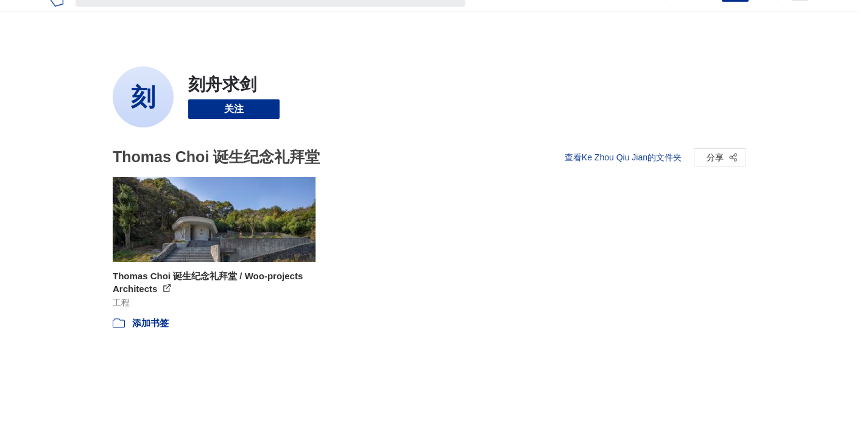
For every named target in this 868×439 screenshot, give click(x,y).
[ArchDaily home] (56, 17)
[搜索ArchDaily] (280, 17)
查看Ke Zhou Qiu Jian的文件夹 (623, 157)
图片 (517, 17)
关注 (234, 109)
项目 (487, 17)
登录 (705, 17)
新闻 (546, 17)
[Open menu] (800, 17)
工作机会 (585, 17)
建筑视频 (633, 17)
